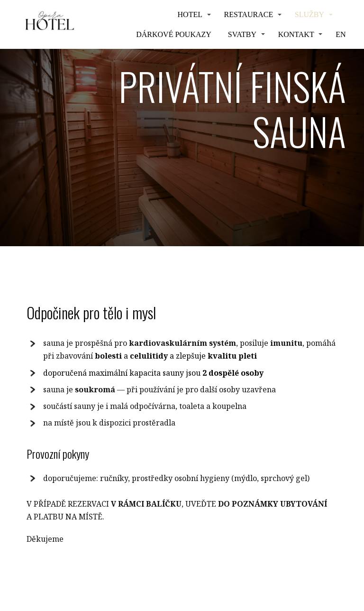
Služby (309, 14)
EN (341, 34)
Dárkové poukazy (174, 34)
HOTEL (190, 14)
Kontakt (296, 34)
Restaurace (249, 14)
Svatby (242, 34)
